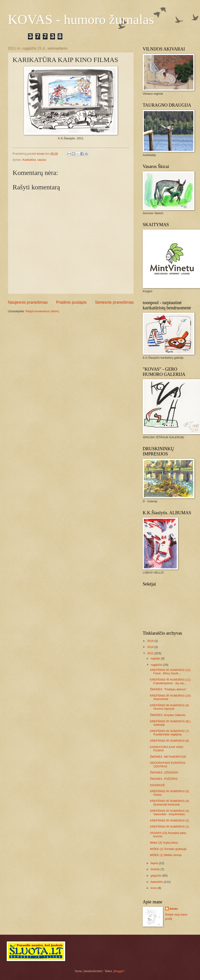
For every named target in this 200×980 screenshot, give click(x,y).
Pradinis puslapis (71, 302)
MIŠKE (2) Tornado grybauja (168, 849)
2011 (151, 653)
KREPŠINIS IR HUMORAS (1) (169, 827)
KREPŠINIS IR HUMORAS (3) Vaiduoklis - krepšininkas (169, 812)
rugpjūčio (157, 665)
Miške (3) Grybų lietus (164, 843)
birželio (156, 869)
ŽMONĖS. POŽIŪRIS (164, 779)
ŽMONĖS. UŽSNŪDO (164, 772)
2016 (151, 641)
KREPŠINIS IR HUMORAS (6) (169, 741)
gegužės (156, 876)
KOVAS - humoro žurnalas (81, 19)
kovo (154, 888)
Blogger (119, 971)
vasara (42, 160)
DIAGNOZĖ (157, 785)
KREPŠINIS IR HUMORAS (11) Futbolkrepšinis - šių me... (170, 681)
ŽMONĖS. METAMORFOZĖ (168, 757)
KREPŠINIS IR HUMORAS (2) (169, 820)
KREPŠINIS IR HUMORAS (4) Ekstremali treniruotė (169, 803)
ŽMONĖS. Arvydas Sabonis (168, 715)
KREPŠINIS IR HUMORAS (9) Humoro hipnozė (169, 707)
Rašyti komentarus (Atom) (42, 311)
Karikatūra (29, 160)
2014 (151, 647)
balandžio (157, 882)
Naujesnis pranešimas (28, 302)
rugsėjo (156, 658)
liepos (155, 863)
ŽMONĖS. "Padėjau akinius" (168, 689)
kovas (174, 909)
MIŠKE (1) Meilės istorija (166, 855)
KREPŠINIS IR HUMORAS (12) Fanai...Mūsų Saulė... (170, 672)
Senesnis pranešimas (114, 302)
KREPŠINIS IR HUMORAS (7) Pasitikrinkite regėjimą (169, 733)
